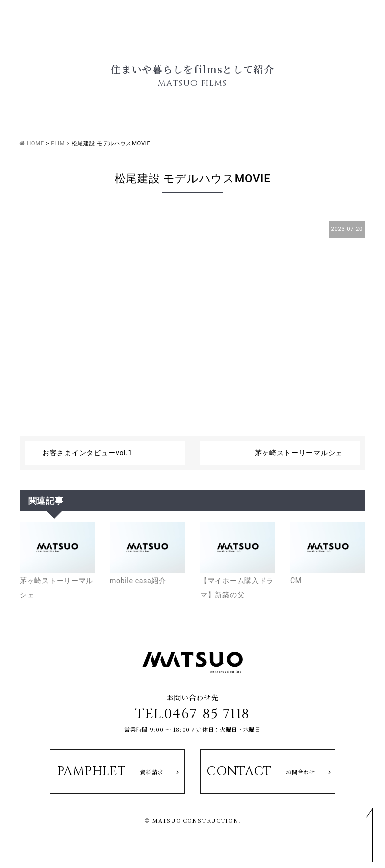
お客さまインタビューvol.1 (87, 453)
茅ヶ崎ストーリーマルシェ (299, 453)
